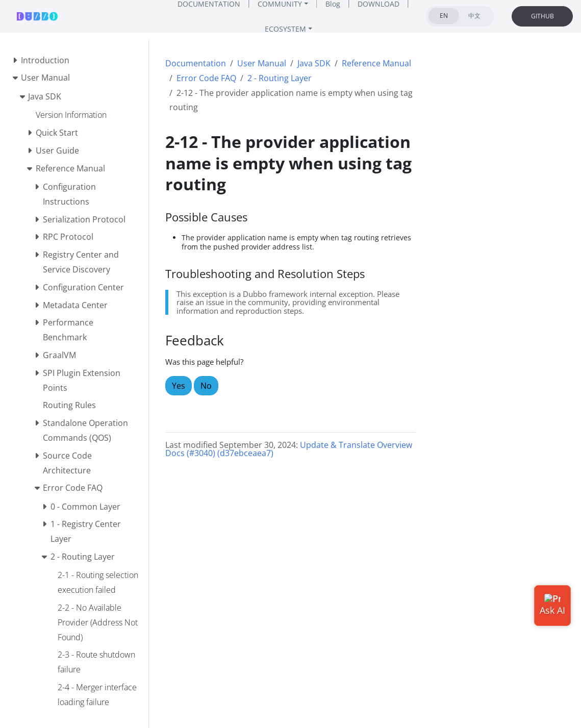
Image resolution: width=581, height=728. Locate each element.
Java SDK (314, 63)
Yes (179, 386)
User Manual (262, 63)
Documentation (196, 63)
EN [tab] (444, 16)
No (206, 386)
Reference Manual (376, 63)
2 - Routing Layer (280, 78)
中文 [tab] (474, 16)
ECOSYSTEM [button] (285, 29)
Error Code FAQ (206, 78)
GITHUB (542, 16)
